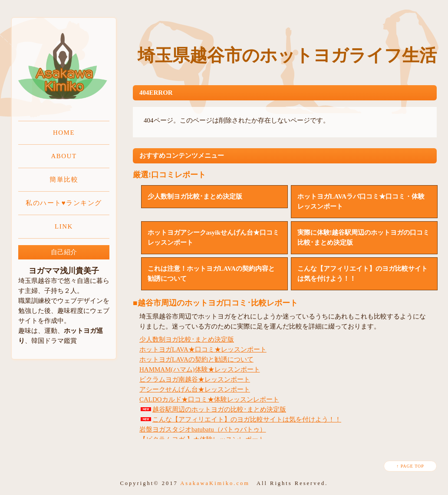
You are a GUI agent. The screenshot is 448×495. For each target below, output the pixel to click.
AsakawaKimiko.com (215, 483)
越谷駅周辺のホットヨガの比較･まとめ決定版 (213, 409)
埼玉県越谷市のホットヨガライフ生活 (287, 55)
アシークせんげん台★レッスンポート (195, 389)
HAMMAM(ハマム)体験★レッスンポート (200, 369)
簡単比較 (64, 179)
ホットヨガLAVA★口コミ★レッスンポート (203, 349)
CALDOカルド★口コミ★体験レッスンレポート (209, 399)
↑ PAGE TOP (410, 466)
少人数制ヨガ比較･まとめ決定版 (187, 339)
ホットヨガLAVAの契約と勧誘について (196, 359)
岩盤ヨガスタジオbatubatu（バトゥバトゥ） (203, 429)
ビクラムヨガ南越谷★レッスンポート (195, 379)
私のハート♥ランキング (64, 203)
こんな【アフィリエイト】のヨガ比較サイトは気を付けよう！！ (240, 419)
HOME (64, 133)
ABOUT (64, 156)
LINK (64, 226)
